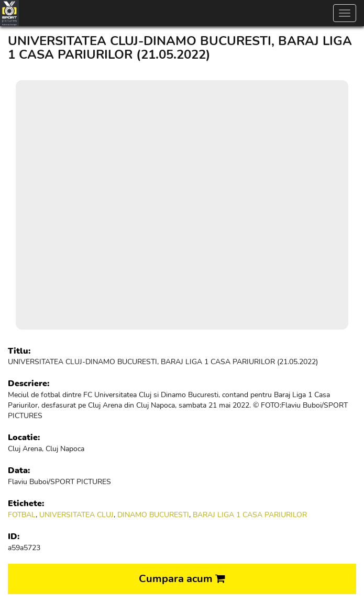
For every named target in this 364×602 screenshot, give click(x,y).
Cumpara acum (182, 579)
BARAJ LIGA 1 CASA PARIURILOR (250, 515)
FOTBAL (22, 515)
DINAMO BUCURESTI (153, 515)
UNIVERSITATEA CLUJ (76, 515)
